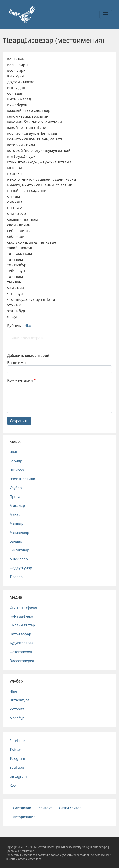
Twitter (15, 750)
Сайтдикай (22, 808)
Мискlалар (19, 559)
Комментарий (20, 380)
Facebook (18, 741)
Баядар (16, 541)
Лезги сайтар (70, 808)
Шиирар (17, 470)
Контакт (45, 808)
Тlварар (16, 577)
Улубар (16, 488)
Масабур (17, 718)
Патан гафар (20, 634)
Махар (15, 514)
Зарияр (16, 461)
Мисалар (17, 506)
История (17, 709)
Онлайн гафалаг (24, 607)
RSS (13, 785)
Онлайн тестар (22, 625)
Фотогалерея (21, 652)
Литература (20, 700)
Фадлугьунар (21, 568)
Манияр (16, 523)
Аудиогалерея (22, 643)
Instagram (18, 776)
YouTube (17, 767)
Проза (15, 497)
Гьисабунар (19, 550)
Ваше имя (16, 363)
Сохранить (19, 421)
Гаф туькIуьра (21, 616)
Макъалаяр (19, 532)
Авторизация (24, 817)
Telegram (17, 758)
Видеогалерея (22, 661)
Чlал (28, 326)
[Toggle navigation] (106, 14)
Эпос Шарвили (22, 479)
